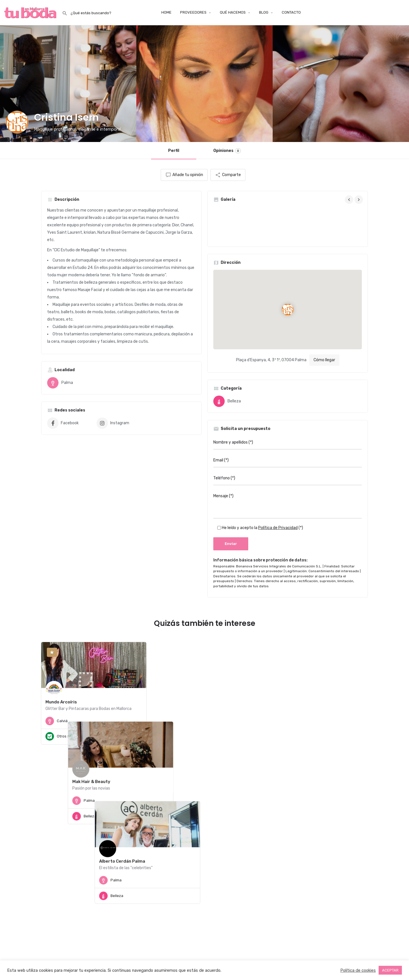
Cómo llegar (324, 360)
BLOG (264, 12)
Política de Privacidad (278, 528)
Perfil (174, 151)
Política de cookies (358, 970)
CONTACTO (291, 12)
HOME (166, 12)
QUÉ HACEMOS (233, 12)
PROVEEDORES (193, 12)
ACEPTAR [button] (390, 970)
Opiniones (227, 151)
